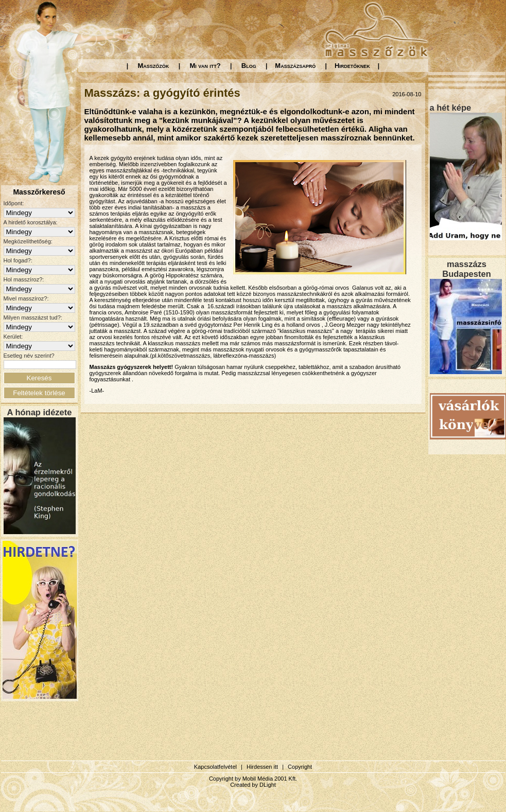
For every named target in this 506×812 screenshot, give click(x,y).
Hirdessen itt (262, 767)
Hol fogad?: (18, 260)
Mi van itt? (205, 66)
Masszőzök (154, 66)
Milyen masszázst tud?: (33, 317)
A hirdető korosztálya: (31, 222)
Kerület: (13, 337)
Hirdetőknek (352, 66)
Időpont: (14, 203)
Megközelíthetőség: (28, 241)
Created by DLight (253, 785)
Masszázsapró (295, 66)
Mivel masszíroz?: (26, 298)
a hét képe (451, 108)
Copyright (300, 767)
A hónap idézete (40, 412)
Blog (249, 66)
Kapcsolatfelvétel (215, 767)
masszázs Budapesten (466, 269)
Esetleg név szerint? (29, 356)
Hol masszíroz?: (24, 279)
